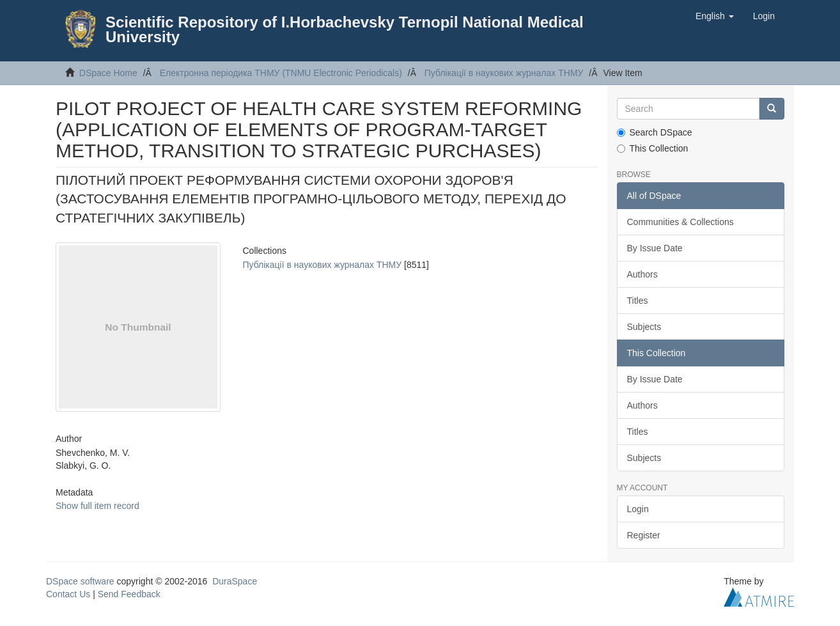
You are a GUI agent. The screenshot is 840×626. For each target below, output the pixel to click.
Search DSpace (655, 132)
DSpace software (80, 581)
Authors (642, 274)
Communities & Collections (681, 222)
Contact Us (68, 594)
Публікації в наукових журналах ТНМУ (504, 73)
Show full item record (97, 506)
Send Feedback (129, 594)
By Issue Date (655, 248)
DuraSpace (235, 581)
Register (644, 535)
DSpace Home (108, 73)
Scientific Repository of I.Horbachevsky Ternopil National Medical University (345, 29)
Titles (638, 301)
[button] (715, 16)
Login (638, 509)
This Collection (653, 148)
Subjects (644, 327)
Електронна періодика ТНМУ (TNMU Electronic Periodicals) (281, 73)
